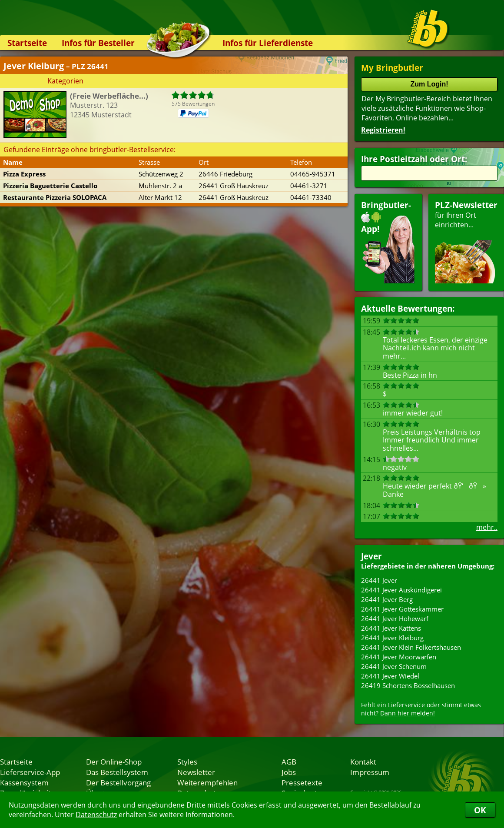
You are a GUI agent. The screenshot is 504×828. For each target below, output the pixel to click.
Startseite (27, 43)
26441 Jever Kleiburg (392, 638)
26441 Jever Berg (387, 599)
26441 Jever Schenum (394, 666)
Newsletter (196, 772)
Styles (187, 761)
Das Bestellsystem (117, 772)
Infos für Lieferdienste (268, 43)
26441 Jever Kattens (391, 628)
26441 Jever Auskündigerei (401, 590)
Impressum (370, 772)
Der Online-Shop (114, 761)
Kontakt (363, 761)
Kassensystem (24, 782)
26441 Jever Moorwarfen (399, 657)
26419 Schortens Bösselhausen (408, 685)
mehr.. (487, 527)
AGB (289, 761)
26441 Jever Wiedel (390, 676)
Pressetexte (302, 782)
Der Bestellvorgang (118, 782)
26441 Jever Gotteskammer (402, 609)
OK (480, 810)
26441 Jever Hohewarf (395, 619)
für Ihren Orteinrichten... (466, 241)
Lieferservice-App (30, 772)
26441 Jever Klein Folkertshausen (411, 647)
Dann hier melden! (408, 713)
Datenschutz (96, 815)
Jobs (289, 772)
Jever (371, 556)
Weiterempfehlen (207, 782)
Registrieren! (383, 130)
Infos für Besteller (98, 43)
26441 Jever (379, 580)
